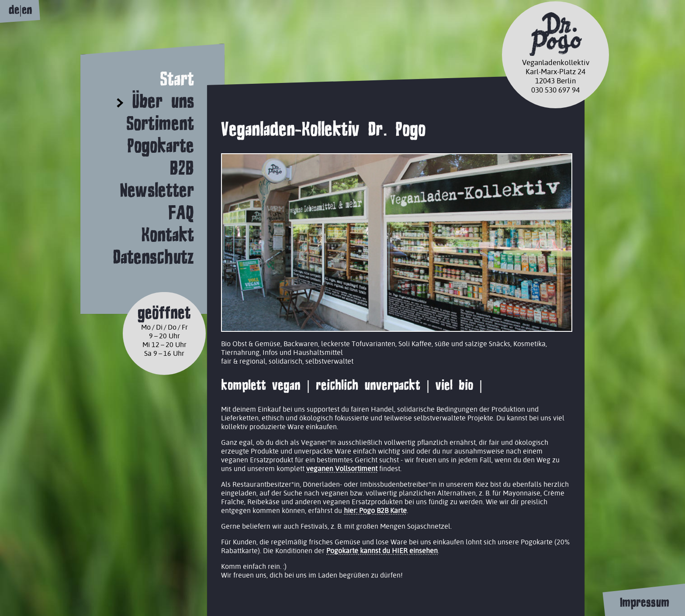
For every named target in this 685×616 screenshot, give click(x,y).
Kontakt (168, 235)
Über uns (163, 101)
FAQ (181, 212)
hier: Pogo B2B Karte (375, 510)
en (27, 10)
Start (177, 79)
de (14, 10)
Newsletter (157, 190)
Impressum (644, 602)
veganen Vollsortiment (342, 468)
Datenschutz (153, 257)
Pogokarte (161, 146)
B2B (182, 168)
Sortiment (160, 123)
